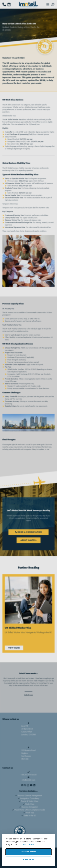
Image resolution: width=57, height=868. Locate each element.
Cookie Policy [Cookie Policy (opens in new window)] (28, 845)
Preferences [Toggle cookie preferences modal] (28, 859)
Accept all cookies (28, 852)
